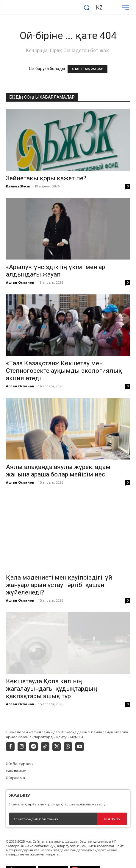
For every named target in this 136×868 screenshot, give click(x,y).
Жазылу (112, 804)
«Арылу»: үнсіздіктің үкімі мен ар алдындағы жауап (56, 271)
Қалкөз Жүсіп (18, 186)
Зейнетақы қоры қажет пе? (46, 178)
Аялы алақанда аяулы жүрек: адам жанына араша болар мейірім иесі (58, 471)
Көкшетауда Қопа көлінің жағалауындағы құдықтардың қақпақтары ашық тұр (52, 674)
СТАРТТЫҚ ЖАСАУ (87, 69)
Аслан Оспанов (20, 282)
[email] (53, 805)
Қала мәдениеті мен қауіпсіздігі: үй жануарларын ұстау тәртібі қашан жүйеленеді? (59, 571)
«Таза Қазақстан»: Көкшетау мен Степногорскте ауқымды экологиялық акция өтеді (64, 371)
